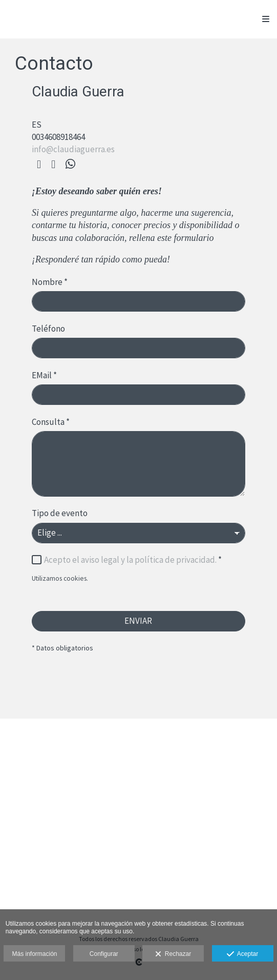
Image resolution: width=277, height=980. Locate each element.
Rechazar (173, 954)
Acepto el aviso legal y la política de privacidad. (130, 560)
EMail (44, 375)
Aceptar (242, 954)
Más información (34, 954)
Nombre (50, 282)
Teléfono (48, 329)
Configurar (104, 954)
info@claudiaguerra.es (73, 149)
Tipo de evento (60, 513)
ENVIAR (138, 621)
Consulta (51, 422)
